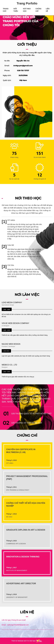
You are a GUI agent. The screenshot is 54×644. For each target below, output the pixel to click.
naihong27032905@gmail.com (18, 625)
